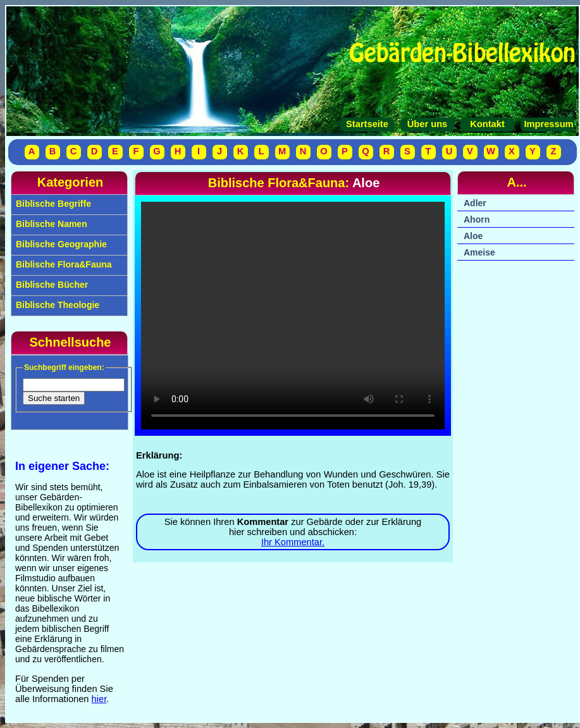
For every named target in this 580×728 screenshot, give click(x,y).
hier (99, 699)
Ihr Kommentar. (293, 542)
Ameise (479, 252)
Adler (475, 203)
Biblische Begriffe (52, 204)
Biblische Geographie (60, 244)
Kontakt (487, 124)
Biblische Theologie (56, 305)
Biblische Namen (50, 224)
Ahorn (477, 219)
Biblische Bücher (51, 285)
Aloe (473, 236)
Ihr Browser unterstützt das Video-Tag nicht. (293, 316)
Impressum (547, 124)
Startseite (367, 124)
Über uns (428, 124)
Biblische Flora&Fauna (63, 264)
